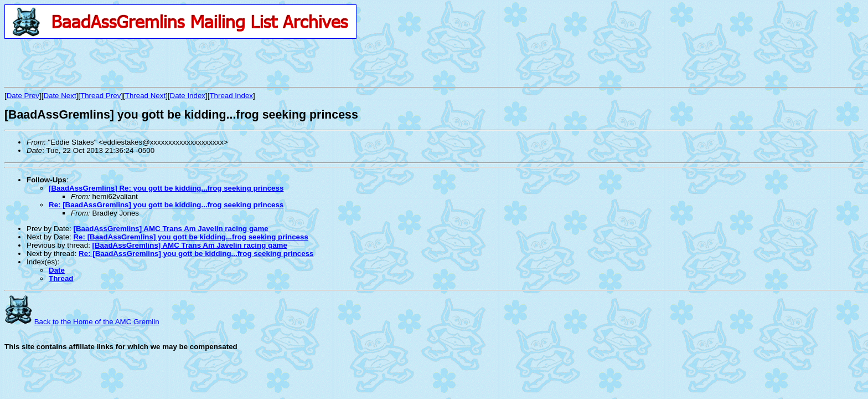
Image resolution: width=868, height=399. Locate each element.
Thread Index (231, 96)
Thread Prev (100, 96)
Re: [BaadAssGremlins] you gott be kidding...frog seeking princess (166, 205)
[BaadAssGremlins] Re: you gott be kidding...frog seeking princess (166, 188)
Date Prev (23, 96)
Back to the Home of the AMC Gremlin (97, 322)
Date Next (60, 96)
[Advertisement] (134, 63)
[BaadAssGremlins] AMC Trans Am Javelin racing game (170, 229)
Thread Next (145, 96)
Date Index (188, 96)
